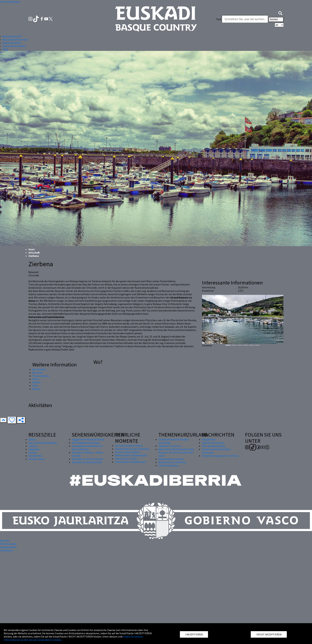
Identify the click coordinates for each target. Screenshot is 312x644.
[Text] (245, 19)
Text (219, 19)
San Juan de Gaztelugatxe (43, 443)
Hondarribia (35, 456)
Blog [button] (5, 49)
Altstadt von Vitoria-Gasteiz (88, 459)
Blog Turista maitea (213, 443)
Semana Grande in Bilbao (129, 446)
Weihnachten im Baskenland (131, 455)
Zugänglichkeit (8, 547)
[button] (280, 13)
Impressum (6, 550)
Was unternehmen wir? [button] (15, 40)
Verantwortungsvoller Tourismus (220, 456)
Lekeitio (33, 446)
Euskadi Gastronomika (171, 459)
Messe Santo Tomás (126, 459)
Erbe (35, 386)
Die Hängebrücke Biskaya (86, 443)
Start (32, 249)
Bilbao (32, 439)
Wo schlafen (39, 369)
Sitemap (5, 541)
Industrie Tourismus (170, 446)
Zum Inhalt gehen (10, 2)
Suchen (276, 20)
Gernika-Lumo (36, 459)
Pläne (36, 379)
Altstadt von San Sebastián (87, 462)
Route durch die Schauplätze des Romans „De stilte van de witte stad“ (176, 452)
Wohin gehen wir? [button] (12, 36)
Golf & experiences (169, 465)
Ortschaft (34, 253)
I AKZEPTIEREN (194, 634)
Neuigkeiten (209, 439)
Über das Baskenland (213, 446)
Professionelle (8, 544)
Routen (36, 382)
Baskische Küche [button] (12, 43)
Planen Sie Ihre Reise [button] (14, 46)
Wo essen (38, 373)
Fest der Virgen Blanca (127, 452)
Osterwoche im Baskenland (130, 462)
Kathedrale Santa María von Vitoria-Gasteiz (87, 448)
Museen (37, 389)
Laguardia (34, 449)
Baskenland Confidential (172, 462)
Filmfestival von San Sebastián (132, 449)
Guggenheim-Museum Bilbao (88, 439)
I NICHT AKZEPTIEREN (269, 634)
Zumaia (33, 452)
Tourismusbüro (41, 376)
